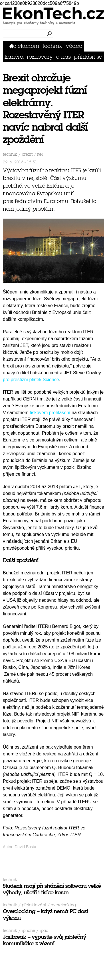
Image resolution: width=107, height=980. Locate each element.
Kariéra (14, 57)
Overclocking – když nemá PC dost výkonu (45, 915)
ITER (40, 154)
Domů (13, 46)
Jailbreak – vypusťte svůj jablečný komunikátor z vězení (44, 940)
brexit (27, 154)
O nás (63, 57)
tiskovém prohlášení (50, 413)
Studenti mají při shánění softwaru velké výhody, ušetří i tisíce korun (52, 889)
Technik (52, 46)
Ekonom (29, 46)
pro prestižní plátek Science (31, 380)
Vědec (74, 46)
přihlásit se (88, 57)
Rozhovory (40, 57)
